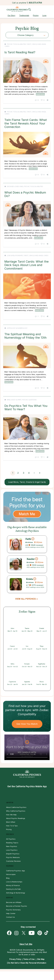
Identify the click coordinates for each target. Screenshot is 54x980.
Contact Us (10, 917)
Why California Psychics (16, 811)
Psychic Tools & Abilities (16, 44)
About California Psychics (16, 807)
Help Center (11, 913)
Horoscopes (11, 874)
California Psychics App (15, 871)
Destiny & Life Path (13, 889)
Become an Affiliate (14, 902)
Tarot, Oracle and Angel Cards (36, 256)
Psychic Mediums (13, 857)
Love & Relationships (15, 256)
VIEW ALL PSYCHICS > (26, 599)
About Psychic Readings (16, 818)
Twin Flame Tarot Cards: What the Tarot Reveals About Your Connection (26, 123)
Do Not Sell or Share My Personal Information (27, 963)
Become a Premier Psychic (17, 906)
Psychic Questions (29, 400)
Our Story (11, 15)
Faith (28, 539)
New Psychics (12, 846)
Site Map (41, 959)
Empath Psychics (13, 854)
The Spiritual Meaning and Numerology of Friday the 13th (25, 336)
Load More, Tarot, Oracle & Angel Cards (27, 482)
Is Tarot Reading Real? (20, 52)
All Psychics (11, 839)
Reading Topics (12, 843)
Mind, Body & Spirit (14, 400)
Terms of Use (29, 959)
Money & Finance (13, 885)
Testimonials (24, 15)
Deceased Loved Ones (15, 186)
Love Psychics (12, 850)
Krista (29, 579)
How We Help (11, 815)
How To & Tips (12, 826)
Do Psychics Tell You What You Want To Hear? (26, 407)
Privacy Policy (15, 959)
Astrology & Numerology (17, 328)
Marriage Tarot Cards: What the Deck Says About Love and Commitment (27, 265)
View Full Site (26, 944)
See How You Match (27, 724)
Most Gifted (11, 822)
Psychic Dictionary (13, 910)
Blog (8, 878)
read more (40, 94)
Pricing (36, 15)
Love (44, 15)
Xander (31, 559)
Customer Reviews (13, 861)
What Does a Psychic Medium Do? (25, 194)
